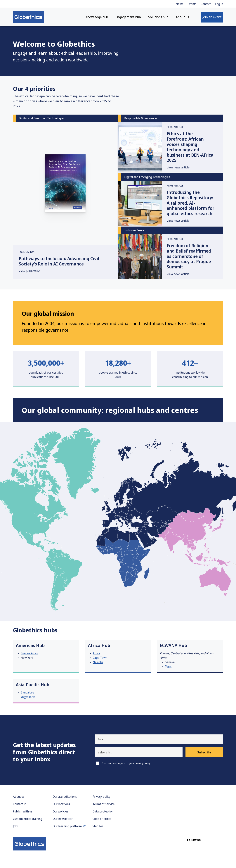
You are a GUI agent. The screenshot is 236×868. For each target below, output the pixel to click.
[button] (139, 754)
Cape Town (100, 660)
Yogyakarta (28, 699)
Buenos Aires (29, 655)
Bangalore (27, 694)
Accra (96, 655)
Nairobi (98, 664)
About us (182, 18)
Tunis (168, 668)
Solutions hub (158, 18)
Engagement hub (128, 18)
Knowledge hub (97, 18)
